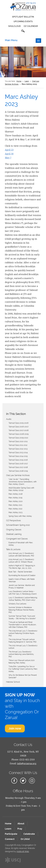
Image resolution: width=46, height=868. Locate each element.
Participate (11, 834)
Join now (15, 728)
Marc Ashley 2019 (15, 498)
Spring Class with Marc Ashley (20, 516)
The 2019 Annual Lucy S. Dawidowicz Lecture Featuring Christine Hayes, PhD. (23, 633)
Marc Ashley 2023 (16, 512)
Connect (10, 839)
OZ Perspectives (13, 520)
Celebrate (29, 834)
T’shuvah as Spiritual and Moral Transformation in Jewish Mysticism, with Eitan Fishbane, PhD (22, 625)
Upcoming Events (23, 21)
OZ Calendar (31, 26)
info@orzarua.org (27, 763)
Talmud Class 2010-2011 (18, 441)
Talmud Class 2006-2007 (19, 427)
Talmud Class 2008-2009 (19, 434)
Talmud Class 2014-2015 (18, 456)
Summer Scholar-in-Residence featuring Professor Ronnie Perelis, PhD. (21, 610)
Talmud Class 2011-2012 (18, 445)
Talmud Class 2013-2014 (18, 453)
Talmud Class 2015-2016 (18, 460)
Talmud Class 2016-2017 (18, 464)
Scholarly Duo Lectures (17, 604)
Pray (20, 829)
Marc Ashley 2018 (16, 494)
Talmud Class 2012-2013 (18, 449)
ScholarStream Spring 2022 (18, 525)
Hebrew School (13, 682)
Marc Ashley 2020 (16, 501)
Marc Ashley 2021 (15, 505)
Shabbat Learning (14, 534)
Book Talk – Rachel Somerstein (20, 572)
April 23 (9, 150)
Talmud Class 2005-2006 (19, 423)
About (21, 824)
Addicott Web (23, 851)
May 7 (8, 158)
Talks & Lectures (13, 549)
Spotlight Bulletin (23, 17)
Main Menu (11, 40)
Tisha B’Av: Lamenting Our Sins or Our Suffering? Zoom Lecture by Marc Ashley (23, 669)
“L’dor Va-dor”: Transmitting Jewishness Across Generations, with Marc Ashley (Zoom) (23, 482)
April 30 (9, 154)
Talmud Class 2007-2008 (19, 430)
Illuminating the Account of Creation (22, 575)
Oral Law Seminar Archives (18, 475)
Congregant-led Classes (17, 539)
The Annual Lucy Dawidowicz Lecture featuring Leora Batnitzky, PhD (21, 654)
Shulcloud (15, 26)
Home (19, 81)
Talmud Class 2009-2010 (18, 438)
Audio (9, 419)
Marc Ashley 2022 (15, 509)
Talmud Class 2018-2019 (18, 471)
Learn (27, 81)
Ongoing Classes (14, 530)
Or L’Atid (25, 839)
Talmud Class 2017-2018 (18, 467)
